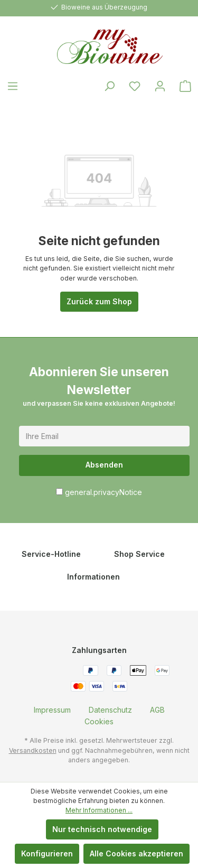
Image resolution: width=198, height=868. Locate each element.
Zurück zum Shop (99, 301)
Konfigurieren (47, 853)
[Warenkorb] (185, 86)
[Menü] (13, 86)
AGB (157, 710)
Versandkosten (33, 750)
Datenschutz (110, 710)
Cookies (99, 721)
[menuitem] (52, 710)
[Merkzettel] (135, 86)
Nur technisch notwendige (102, 829)
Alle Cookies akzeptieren (136, 853)
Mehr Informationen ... (99, 810)
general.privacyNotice (103, 492)
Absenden (104, 465)
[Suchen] (109, 86)
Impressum (52, 710)
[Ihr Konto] (160, 86)
